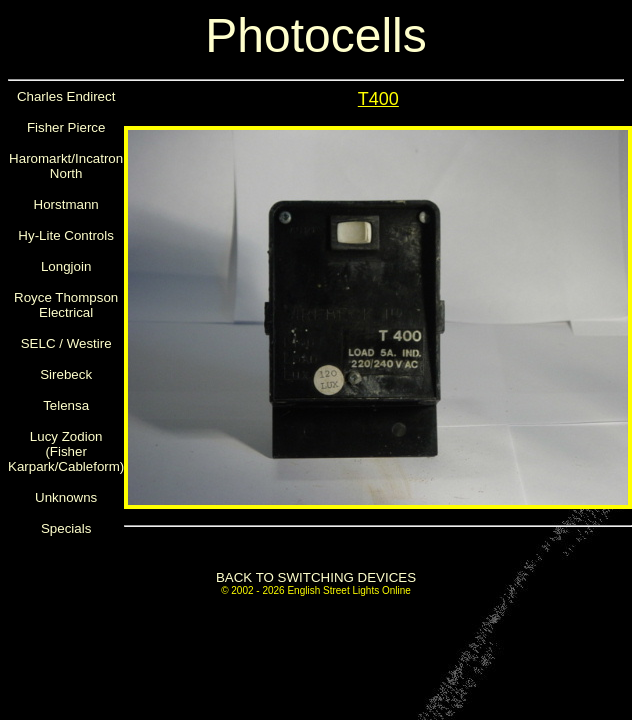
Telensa (66, 405)
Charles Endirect (66, 96)
